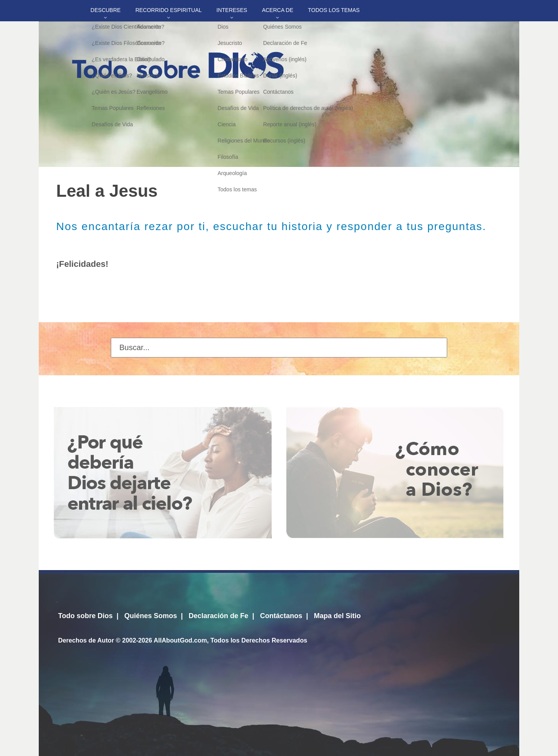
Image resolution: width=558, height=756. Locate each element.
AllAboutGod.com (180, 640)
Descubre (106, 10)
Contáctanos (281, 616)
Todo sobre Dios (85, 616)
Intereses (232, 10)
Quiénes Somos (151, 616)
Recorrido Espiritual (168, 10)
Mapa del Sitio (337, 616)
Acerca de (278, 10)
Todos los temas (334, 10)
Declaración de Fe (219, 616)
